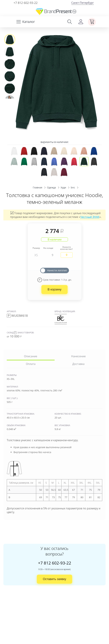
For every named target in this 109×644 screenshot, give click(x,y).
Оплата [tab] (31, 364)
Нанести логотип (57, 270)
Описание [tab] (31, 356)
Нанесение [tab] (78, 356)
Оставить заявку (55, 579)
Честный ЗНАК (90, 217)
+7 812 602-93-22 (26, 3)
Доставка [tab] (78, 364)
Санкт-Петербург (83, 3)
